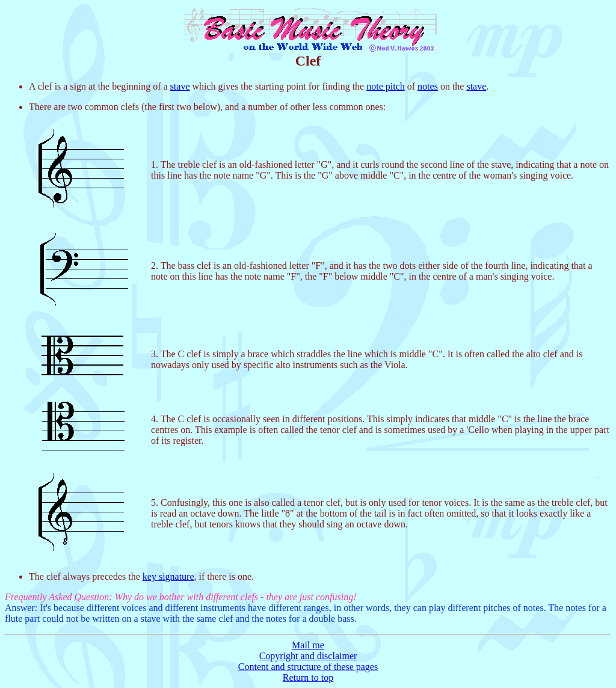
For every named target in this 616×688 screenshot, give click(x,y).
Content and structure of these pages (308, 667)
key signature (168, 576)
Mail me (308, 645)
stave (180, 86)
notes (428, 86)
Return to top (308, 677)
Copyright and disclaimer (308, 656)
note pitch (386, 86)
